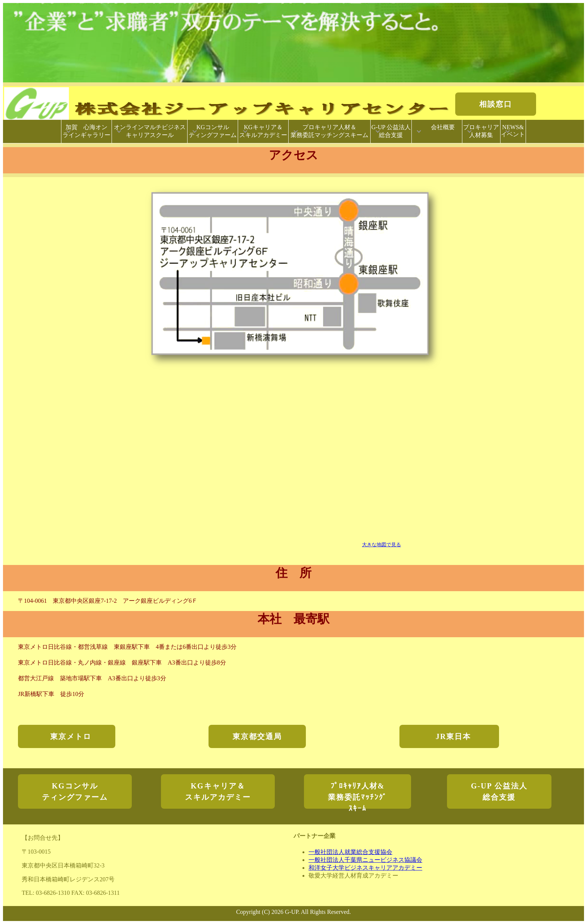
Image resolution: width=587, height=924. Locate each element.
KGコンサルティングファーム (213, 131)
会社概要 (440, 131)
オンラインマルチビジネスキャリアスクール (150, 131)
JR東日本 (453, 736)
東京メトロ (67, 736)
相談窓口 (496, 104)
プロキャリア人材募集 (481, 131)
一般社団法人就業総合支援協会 (350, 852)
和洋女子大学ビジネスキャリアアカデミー (365, 868)
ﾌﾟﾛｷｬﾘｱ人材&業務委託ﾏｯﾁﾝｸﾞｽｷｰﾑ (358, 795)
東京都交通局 (257, 736)
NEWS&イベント (513, 131)
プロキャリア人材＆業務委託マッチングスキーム (329, 131)
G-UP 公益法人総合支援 (391, 131)
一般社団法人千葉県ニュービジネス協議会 (365, 860)
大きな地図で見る (381, 545)
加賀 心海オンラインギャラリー (86, 131)
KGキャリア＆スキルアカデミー (263, 131)
